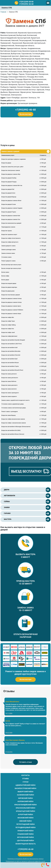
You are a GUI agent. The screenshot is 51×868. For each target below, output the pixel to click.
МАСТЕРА (8, 519)
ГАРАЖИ (7, 513)
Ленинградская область (25, 844)
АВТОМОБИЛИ (9, 496)
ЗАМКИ (7, 507)
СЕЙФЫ (7, 501)
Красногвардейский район (25, 805)
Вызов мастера (25, 114)
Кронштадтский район (25, 811)
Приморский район (26, 831)
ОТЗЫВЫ (25, 779)
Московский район (25, 818)
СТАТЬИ (25, 782)
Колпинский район (26, 801)
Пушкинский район (25, 834)
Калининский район (25, 795)
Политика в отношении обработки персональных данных (25, 859)
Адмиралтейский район (25, 785)
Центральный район (26, 841)
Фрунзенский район (25, 837)
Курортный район (25, 815)
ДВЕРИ (7, 490)
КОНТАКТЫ (25, 775)
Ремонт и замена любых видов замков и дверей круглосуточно (25, 673)
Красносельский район (25, 808)
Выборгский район (25, 792)
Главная (3, 12)
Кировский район (25, 798)
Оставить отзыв (25, 762)
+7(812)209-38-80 (26, 2)
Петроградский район (26, 824)
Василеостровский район (25, 788)
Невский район (25, 821)
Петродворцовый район (25, 828)
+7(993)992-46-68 (26, 4)
